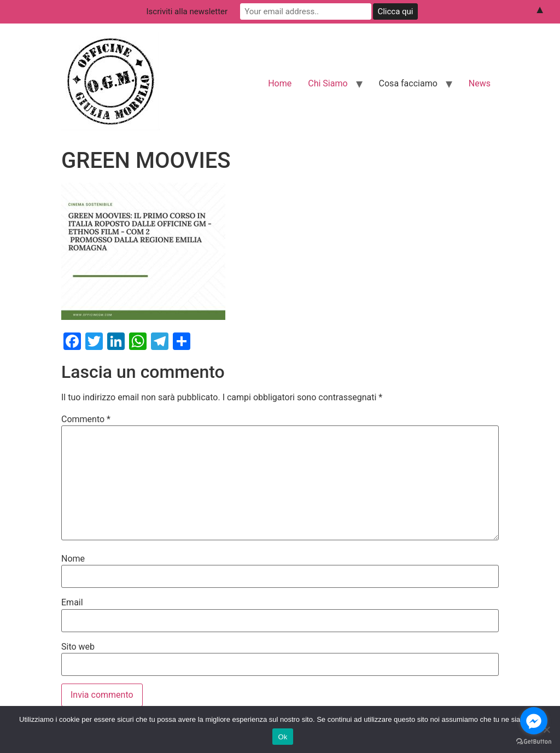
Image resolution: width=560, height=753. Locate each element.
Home (280, 83)
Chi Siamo (328, 83)
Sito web (78, 647)
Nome (73, 559)
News (480, 83)
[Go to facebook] (534, 721)
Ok (282, 737)
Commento (86, 419)
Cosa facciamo (408, 83)
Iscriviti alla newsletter (187, 11)
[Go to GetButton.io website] (534, 742)
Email (72, 603)
